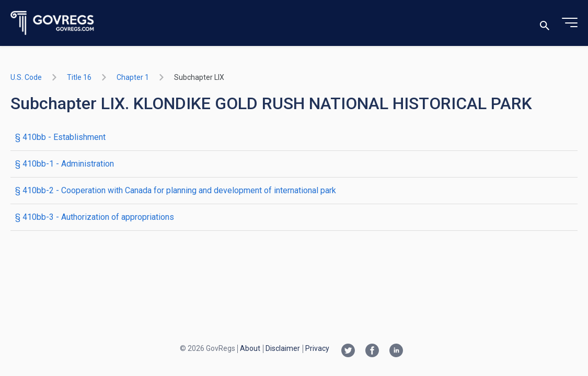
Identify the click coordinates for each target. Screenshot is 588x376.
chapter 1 (133, 77)
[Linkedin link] (396, 351)
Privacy (317, 348)
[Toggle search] (545, 23)
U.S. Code (26, 77)
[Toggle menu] (570, 23)
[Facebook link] (372, 351)
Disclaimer (283, 348)
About (250, 348)
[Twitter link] (348, 351)
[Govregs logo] (53, 23)
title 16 (79, 77)
